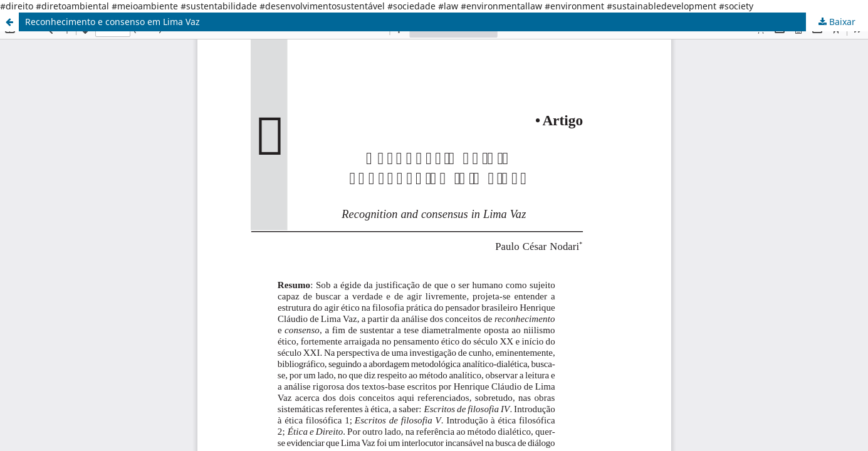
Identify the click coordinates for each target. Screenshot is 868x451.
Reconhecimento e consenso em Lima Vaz (112, 22)
